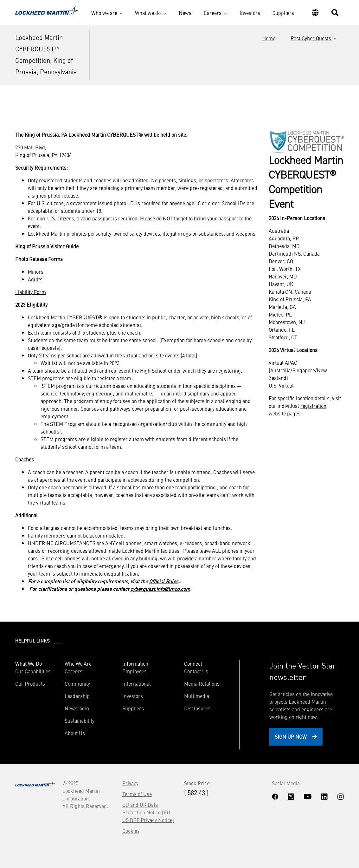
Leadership (77, 696)
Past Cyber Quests (311, 38)
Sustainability (80, 721)
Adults (35, 279)
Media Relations (202, 683)
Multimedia (197, 696)
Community (77, 683)
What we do (148, 13)
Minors (36, 271)
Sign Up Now (291, 736)
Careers (213, 13)
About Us (75, 733)
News (185, 13)
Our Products (30, 683)
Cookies (131, 831)
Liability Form (31, 292)
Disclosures (197, 708)
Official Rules (164, 581)
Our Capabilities (33, 671)
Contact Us (196, 671)
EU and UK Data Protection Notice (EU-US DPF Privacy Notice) (148, 812)
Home (269, 38)
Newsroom (77, 708)
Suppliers (283, 13)
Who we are (104, 13)
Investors (250, 13)
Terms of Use (137, 794)
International (137, 683)
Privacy (130, 783)
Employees (135, 671)
